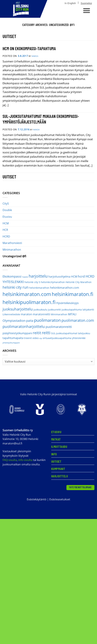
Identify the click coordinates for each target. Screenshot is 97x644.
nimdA (35, 56)
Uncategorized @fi (14, 256)
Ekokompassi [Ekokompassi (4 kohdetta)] (12, 276)
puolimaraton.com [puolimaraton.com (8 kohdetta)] (78, 320)
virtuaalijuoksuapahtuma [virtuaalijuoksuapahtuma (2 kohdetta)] (57, 338)
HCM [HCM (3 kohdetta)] (74, 277)
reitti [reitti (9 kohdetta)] (46, 333)
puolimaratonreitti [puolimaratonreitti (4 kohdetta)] (59, 327)
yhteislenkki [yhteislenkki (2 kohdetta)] (79, 338)
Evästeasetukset (60, 499)
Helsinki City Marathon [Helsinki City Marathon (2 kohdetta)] (79, 282)
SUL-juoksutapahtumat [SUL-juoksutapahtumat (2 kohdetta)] (64, 333)
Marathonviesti (12, 243)
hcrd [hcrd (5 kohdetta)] (81, 276)
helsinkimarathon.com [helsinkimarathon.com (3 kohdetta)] (65, 288)
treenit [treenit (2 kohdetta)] (28, 338)
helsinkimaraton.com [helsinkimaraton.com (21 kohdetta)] (27, 294)
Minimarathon (12, 250)
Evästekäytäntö (37, 499)
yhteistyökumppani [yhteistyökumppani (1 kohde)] (11, 343)
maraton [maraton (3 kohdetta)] (26, 314)
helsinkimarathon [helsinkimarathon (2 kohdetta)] (39, 288)
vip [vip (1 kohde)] (41, 338)
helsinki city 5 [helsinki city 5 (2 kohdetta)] (32, 282)
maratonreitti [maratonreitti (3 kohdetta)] (41, 314)
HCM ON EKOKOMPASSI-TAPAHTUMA (29, 48)
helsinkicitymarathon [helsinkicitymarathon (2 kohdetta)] (53, 282)
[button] (86, 11)
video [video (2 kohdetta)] (36, 338)
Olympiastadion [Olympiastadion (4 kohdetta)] (14, 321)
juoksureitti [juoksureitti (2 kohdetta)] (54, 310)
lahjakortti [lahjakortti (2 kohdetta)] (88, 310)
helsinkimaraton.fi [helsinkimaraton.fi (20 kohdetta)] (72, 294)
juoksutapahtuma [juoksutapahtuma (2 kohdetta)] (72, 310)
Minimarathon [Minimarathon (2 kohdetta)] (59, 314)
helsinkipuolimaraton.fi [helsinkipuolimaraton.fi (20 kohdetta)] (29, 302)
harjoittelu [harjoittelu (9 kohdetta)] (38, 276)
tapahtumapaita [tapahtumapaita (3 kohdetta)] (13, 338)
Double (7, 210)
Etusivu (7, 217)
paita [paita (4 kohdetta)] (30, 321)
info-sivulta (25, 460)
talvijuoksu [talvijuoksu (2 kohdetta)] (84, 333)
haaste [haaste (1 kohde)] (25, 277)
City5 (6, 204)
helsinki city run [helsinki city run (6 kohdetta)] (16, 287)
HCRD (6, 236)
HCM (6, 223)
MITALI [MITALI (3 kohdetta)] (72, 314)
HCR (5, 230)
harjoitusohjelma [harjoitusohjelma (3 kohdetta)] (59, 277)
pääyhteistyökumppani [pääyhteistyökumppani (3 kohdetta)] (17, 333)
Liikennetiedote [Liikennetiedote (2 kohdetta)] (11, 314)
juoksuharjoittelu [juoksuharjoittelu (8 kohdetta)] (18, 309)
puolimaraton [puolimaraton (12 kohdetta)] (47, 320)
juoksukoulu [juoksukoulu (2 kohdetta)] (40, 310)
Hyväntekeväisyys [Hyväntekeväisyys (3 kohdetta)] (67, 303)
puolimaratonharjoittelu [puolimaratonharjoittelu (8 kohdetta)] (24, 326)
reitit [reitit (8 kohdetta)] (37, 333)
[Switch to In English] (70, 3)
